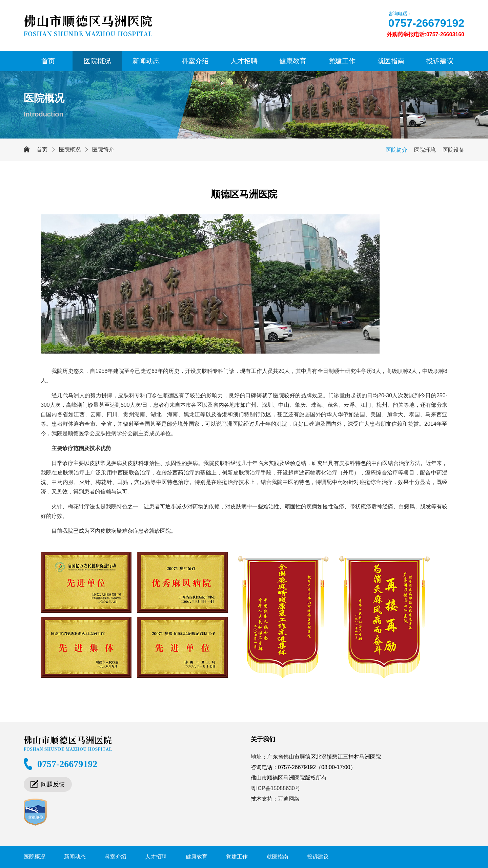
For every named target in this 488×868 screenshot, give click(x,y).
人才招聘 (244, 61)
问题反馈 (53, 784)
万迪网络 (289, 799)
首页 (48, 61)
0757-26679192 (426, 23)
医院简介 (103, 150)
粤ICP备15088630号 (276, 788)
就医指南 (391, 61)
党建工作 (342, 61)
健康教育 (293, 61)
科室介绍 (195, 61)
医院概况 (97, 61)
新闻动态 (146, 61)
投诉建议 (440, 61)
